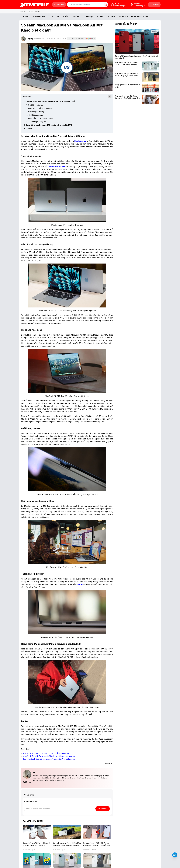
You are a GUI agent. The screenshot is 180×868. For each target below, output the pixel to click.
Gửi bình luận (103, 809)
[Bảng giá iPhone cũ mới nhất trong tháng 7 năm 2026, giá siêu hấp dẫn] (137, 57)
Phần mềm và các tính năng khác (39, 118)
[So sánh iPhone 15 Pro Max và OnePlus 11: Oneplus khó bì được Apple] (97, 860)
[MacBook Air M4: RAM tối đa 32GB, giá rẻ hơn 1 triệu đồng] (49, 756)
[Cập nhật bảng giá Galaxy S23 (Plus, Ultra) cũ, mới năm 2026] (128, 75)
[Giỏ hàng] (154, 5)
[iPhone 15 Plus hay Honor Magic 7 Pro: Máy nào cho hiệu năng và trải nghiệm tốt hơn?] (67, 860)
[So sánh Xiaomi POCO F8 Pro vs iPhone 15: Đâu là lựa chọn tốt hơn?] (97, 832)
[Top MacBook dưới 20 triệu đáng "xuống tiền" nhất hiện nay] (49, 759)
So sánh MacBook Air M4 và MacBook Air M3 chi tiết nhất (50, 101)
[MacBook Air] (80, 141)
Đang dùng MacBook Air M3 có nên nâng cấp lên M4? (48, 125)
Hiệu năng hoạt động (35, 112)
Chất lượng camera (34, 115)
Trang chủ (23, 11)
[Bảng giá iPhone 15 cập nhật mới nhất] (128, 86)
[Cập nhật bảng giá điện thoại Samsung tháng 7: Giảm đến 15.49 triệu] (128, 97)
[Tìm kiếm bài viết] (88, 5)
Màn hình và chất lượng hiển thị (39, 108)
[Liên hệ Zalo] (175, 855)
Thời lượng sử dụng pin (36, 122)
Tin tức (30, 11)
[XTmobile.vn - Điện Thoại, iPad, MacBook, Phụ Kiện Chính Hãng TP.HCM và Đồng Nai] (34, 5)
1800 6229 (118, 3)
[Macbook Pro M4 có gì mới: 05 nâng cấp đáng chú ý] (46, 753)
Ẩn (110, 96)
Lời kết (28, 128)
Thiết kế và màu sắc (34, 105)
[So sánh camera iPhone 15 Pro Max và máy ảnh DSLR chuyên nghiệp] (67, 832)
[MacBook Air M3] (57, 167)
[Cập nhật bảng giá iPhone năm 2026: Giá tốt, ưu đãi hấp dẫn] (128, 63)
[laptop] (80, 584)
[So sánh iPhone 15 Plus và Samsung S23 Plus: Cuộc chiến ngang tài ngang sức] (37, 860)
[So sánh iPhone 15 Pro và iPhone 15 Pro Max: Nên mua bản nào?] (37, 832)
